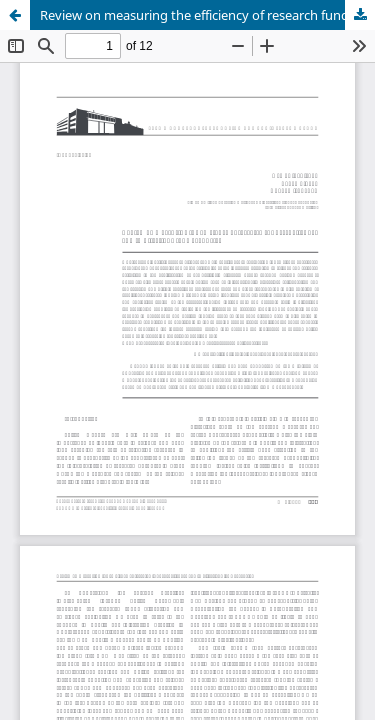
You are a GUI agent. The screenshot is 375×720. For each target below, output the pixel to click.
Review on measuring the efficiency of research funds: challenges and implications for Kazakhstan (207, 15)
